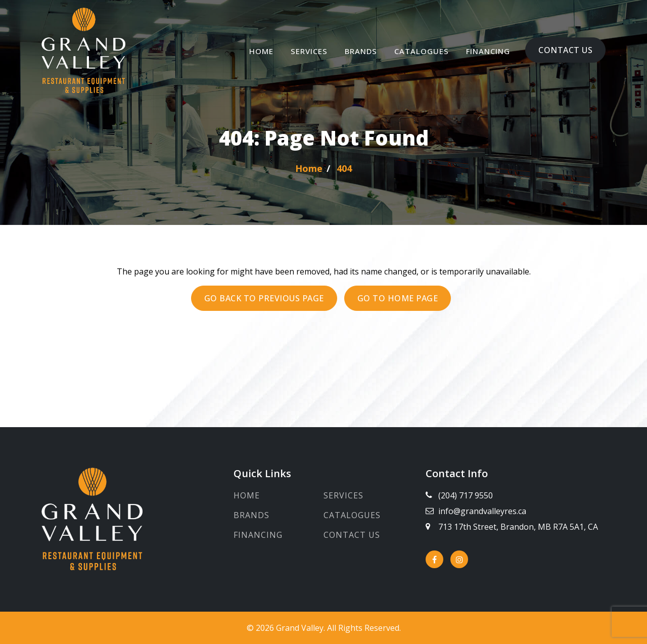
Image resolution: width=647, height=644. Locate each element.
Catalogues (422, 51)
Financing (488, 51)
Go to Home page (398, 298)
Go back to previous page (264, 298)
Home (261, 51)
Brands (361, 51)
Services (309, 51)
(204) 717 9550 (466, 495)
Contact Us (565, 50)
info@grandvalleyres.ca (482, 511)
